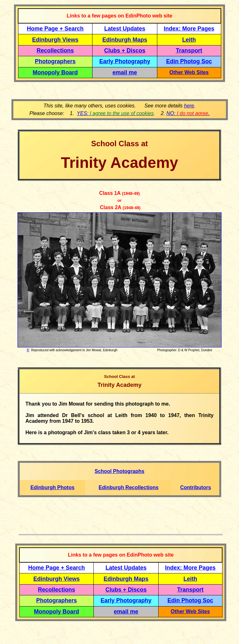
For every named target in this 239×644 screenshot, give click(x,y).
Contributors (196, 487)
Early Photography (125, 61)
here (189, 106)
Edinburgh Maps (125, 40)
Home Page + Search (55, 29)
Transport (189, 51)
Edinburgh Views (55, 40)
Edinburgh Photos (53, 487)
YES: (115, 113)
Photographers (55, 61)
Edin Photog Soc (189, 61)
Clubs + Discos (125, 51)
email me (125, 72)
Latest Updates (125, 29)
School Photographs (119, 471)
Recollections (55, 51)
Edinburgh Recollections (128, 487)
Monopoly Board (55, 72)
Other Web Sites (189, 72)
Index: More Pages (189, 29)
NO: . (188, 113)
